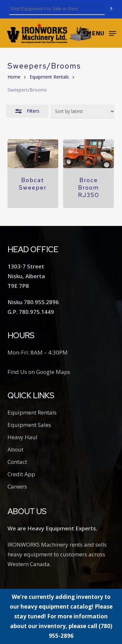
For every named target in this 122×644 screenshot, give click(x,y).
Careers (17, 486)
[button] (101, 32)
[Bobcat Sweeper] (33, 154)
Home (14, 77)
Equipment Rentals (49, 77)
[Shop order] (83, 111)
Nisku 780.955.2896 (33, 302)
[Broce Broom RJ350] (88, 154)
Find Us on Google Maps (39, 372)
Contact (17, 462)
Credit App (21, 474)
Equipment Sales (29, 425)
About (15, 449)
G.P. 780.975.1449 (31, 312)
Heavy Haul (22, 437)
